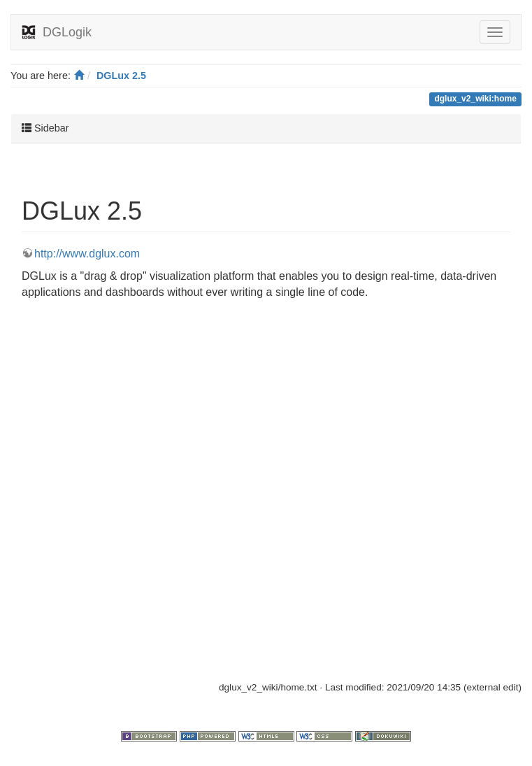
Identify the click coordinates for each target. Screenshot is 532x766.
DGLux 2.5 (121, 76)
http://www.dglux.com (87, 254)
